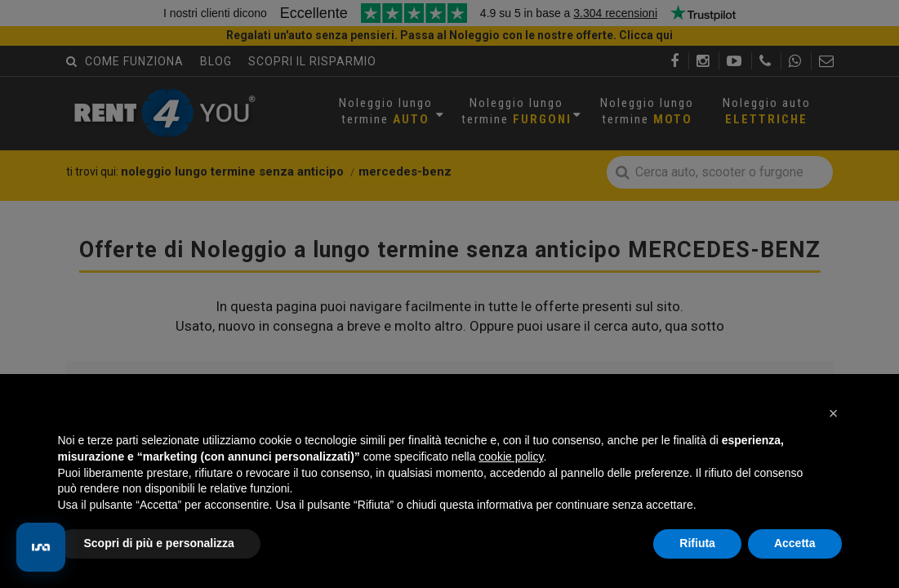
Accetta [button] (795, 543)
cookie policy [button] (511, 457)
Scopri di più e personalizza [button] (159, 543)
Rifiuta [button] (697, 543)
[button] (834, 413)
